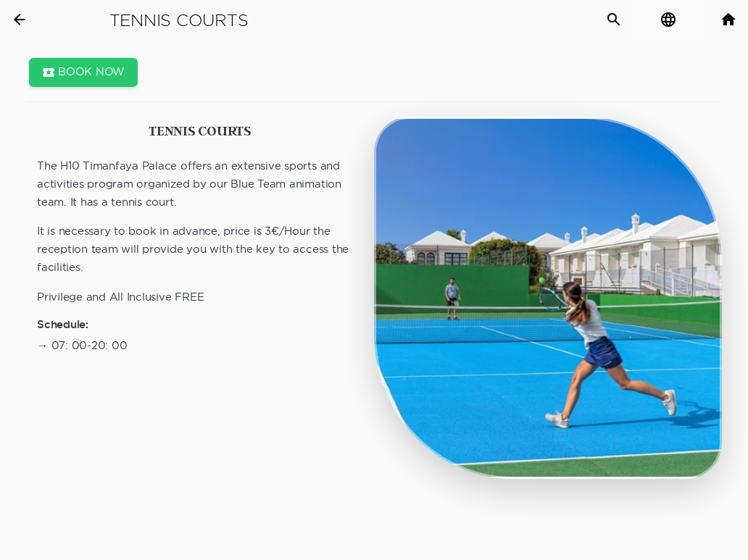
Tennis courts (179, 20)
